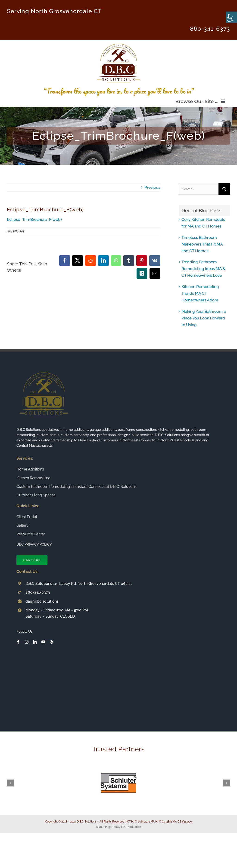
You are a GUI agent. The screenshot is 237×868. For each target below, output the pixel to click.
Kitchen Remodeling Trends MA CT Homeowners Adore (200, 293)
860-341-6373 (210, 29)
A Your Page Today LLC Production (118, 827)
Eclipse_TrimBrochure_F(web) (34, 219)
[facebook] (18, 642)
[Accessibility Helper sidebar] (231, 17)
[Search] (224, 189)
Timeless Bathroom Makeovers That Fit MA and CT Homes (202, 244)
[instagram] (27, 642)
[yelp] (52, 642)
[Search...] (199, 189)
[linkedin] (35, 642)
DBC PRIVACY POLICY (34, 544)
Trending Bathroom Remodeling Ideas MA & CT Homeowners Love (203, 269)
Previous (152, 187)
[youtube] (43, 642)
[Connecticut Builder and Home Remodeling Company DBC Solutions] (118, 42)
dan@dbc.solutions (42, 601)
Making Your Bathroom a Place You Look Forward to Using (204, 318)
